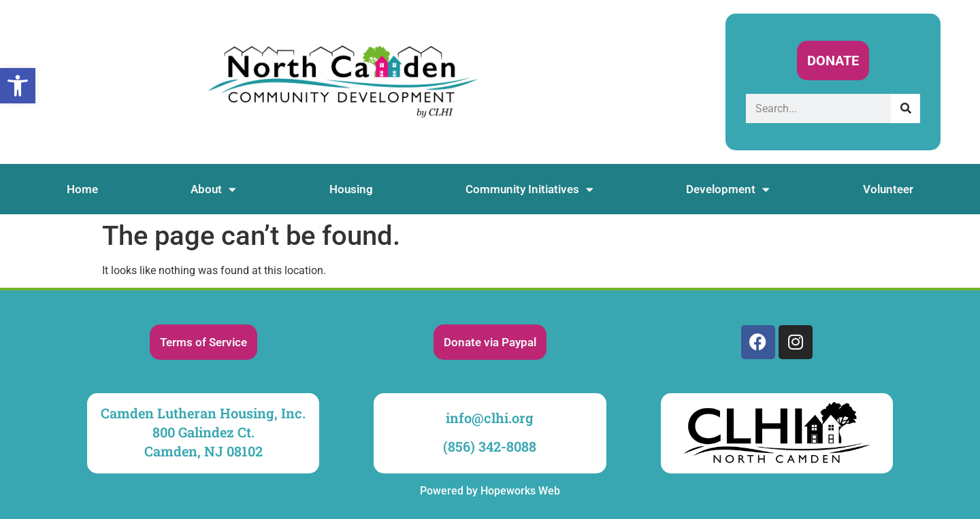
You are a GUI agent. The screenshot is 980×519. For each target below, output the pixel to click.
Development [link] (728, 189)
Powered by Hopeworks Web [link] (490, 491)
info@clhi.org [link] (490, 418)
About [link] (213, 189)
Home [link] (82, 189)
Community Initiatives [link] (529, 189)
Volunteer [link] (888, 189)
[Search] (905, 108)
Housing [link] (351, 189)
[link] (18, 86)
